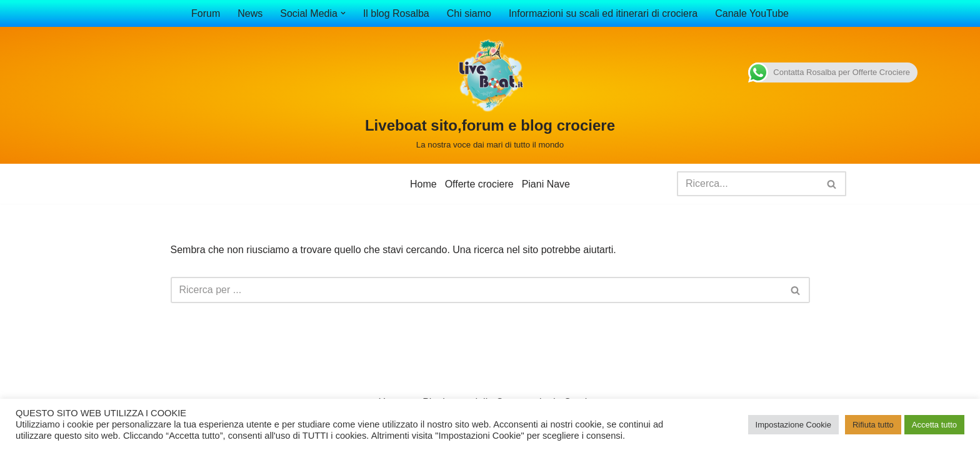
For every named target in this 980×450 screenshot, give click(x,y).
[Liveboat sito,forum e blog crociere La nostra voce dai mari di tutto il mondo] (490, 95)
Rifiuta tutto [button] (873, 425)
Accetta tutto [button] (934, 425)
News (250, 13)
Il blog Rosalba (396, 13)
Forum (206, 13)
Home (423, 184)
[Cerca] (747, 184)
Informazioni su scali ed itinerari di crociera (603, 13)
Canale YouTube (752, 13)
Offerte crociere (479, 184)
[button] (343, 13)
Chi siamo (469, 13)
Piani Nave (546, 184)
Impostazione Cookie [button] (793, 425)
